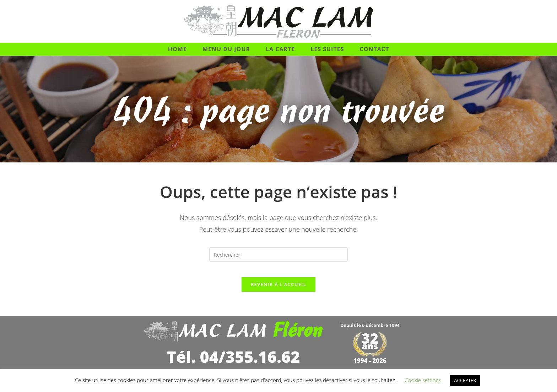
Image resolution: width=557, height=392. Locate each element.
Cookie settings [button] (423, 380)
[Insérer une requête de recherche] (278, 254)
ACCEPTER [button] (465, 380)
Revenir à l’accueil (278, 290)
